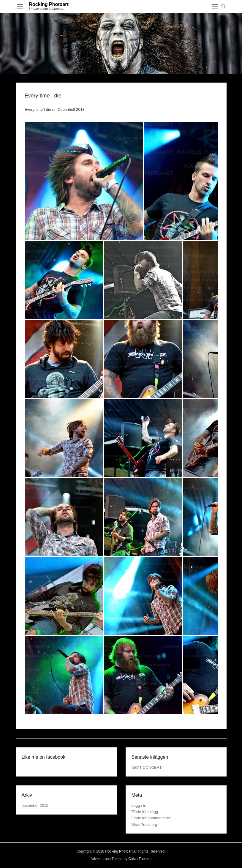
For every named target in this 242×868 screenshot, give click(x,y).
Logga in (139, 805)
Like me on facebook (44, 757)
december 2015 (35, 805)
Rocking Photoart (49, 4)
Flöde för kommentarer (151, 818)
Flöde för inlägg (145, 812)
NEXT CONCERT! (147, 767)
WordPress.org (144, 824)
